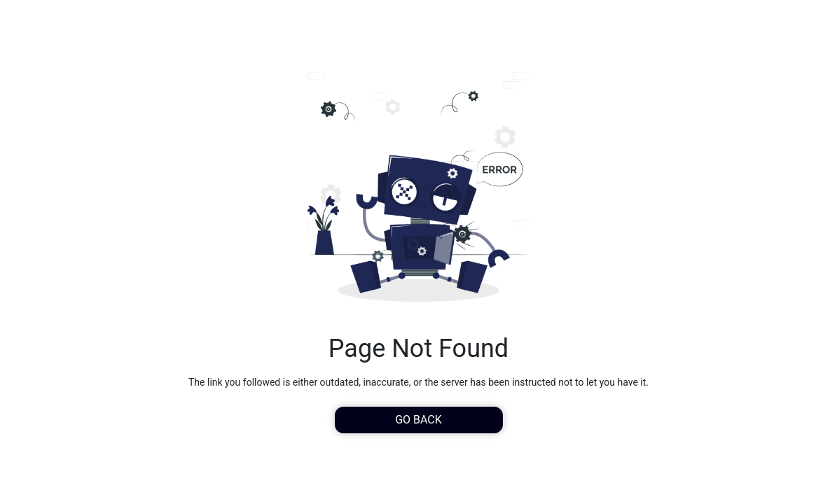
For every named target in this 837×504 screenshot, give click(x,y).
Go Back (418, 420)
